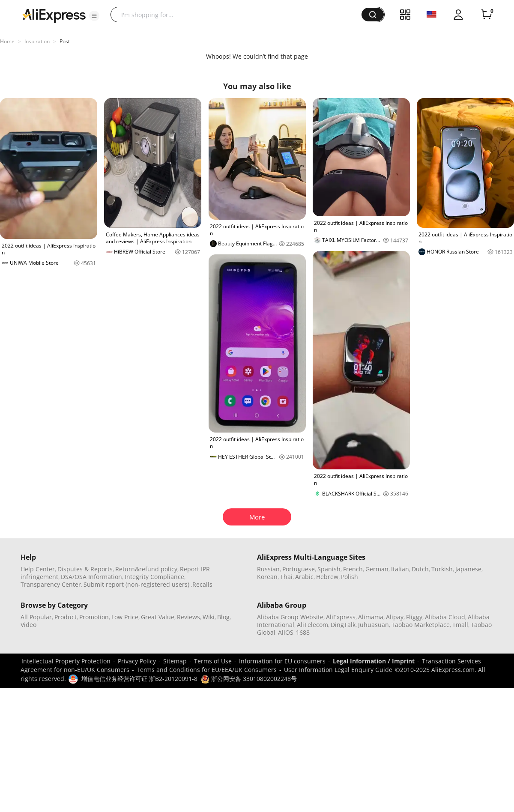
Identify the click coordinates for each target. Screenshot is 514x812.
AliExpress (341, 617)
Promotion (94, 617)
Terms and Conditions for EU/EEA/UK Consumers (207, 670)
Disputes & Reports (85, 569)
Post (65, 41)
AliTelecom (312, 625)
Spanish (329, 569)
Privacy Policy (137, 661)
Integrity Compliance (154, 577)
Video (28, 625)
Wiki (209, 617)
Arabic (304, 577)
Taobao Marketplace (421, 625)
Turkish (442, 569)
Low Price (125, 617)
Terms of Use (213, 661)
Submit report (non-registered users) (136, 584)
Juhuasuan (374, 625)
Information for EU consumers (282, 661)
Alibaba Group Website (290, 617)
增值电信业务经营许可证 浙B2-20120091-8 (139, 679)
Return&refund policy (146, 569)
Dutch (420, 569)
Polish (350, 577)
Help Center (38, 569)
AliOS (286, 632)
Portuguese (299, 569)
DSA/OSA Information (91, 577)
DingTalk (343, 625)
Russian (268, 569)
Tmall (460, 625)
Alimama (371, 617)
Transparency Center (51, 584)
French (353, 569)
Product (66, 617)
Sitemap (175, 661)
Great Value (158, 617)
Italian (400, 569)
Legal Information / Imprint (374, 661)
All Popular (36, 617)
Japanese (468, 569)
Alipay (395, 617)
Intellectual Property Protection (66, 661)
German (377, 569)
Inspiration (37, 41)
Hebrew (327, 577)
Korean (267, 577)
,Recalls (202, 584)
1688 (303, 632)
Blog (223, 617)
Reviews (188, 617)
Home (7, 41)
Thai (286, 577)
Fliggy (414, 617)
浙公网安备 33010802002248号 (249, 679)
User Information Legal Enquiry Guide (338, 670)
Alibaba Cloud (445, 617)
